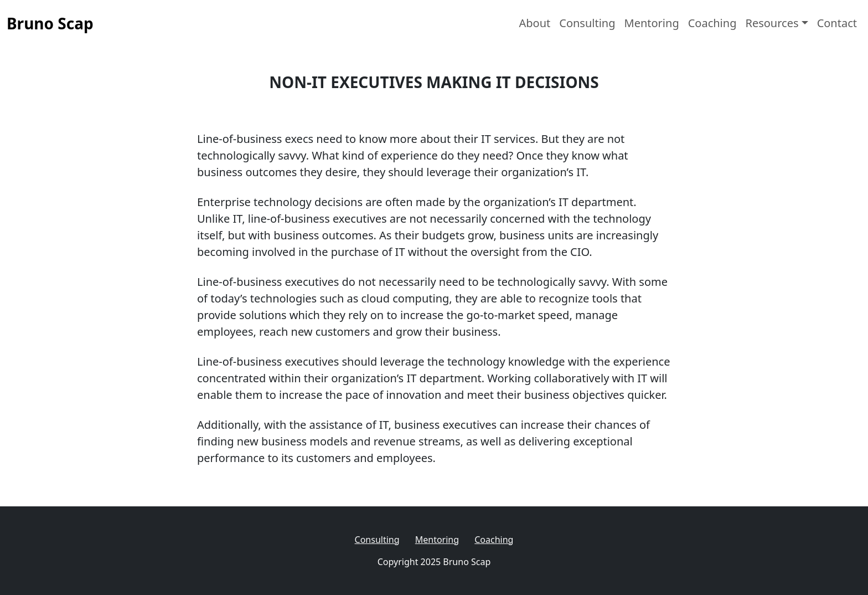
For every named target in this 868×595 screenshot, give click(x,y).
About (534, 23)
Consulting (587, 23)
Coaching (712, 23)
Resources (772, 23)
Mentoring (652, 23)
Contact (837, 23)
